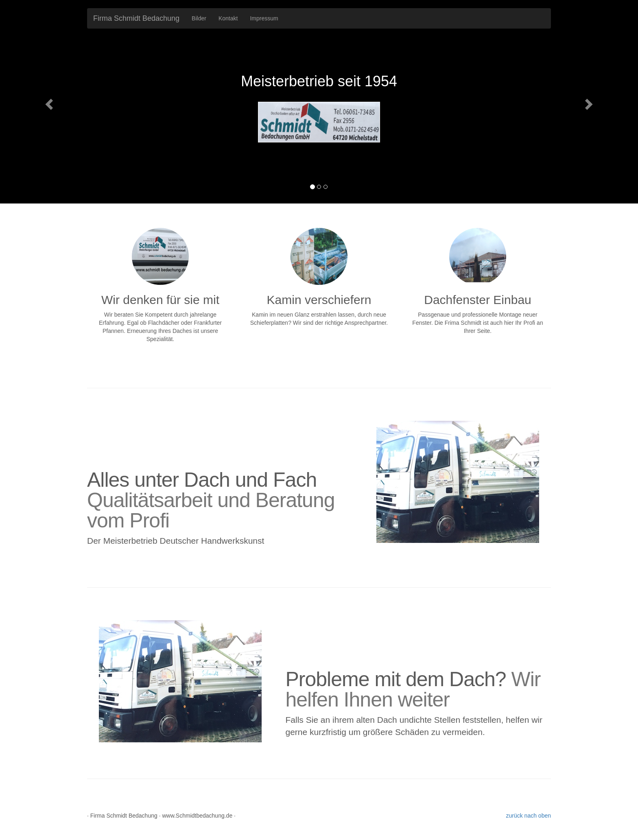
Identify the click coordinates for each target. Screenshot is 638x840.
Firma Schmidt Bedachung (136, 18)
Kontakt (228, 18)
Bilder (199, 18)
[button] (48, 102)
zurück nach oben (528, 816)
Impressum (264, 18)
